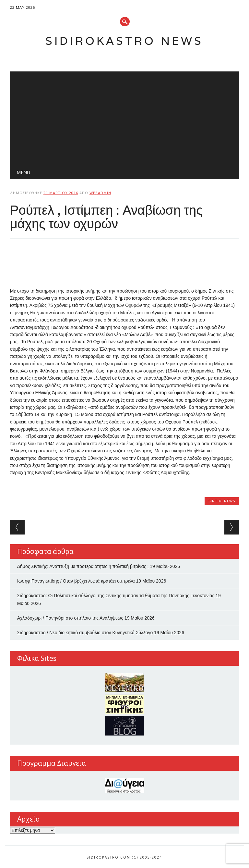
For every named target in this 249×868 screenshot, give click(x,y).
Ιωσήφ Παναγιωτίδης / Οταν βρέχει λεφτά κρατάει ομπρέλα (76, 581)
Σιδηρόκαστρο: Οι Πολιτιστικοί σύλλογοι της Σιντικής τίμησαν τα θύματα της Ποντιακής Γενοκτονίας (116, 596)
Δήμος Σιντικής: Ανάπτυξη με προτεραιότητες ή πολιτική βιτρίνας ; (83, 566)
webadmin (100, 193)
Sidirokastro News (124, 41)
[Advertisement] (125, 117)
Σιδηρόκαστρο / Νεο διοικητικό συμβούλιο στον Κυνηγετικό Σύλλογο (85, 633)
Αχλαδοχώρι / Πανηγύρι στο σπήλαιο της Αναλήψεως (70, 618)
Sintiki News (222, 501)
